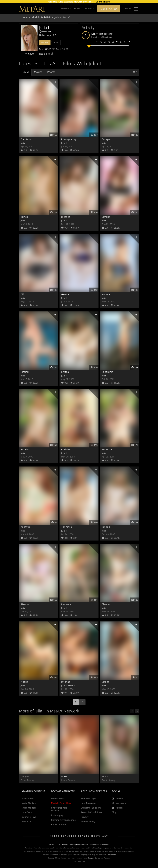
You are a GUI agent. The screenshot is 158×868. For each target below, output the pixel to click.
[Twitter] (117, 799)
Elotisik (25, 372)
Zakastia (26, 527)
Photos (51, 72)
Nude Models (29, 808)
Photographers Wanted (59, 809)
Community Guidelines (63, 820)
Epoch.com (111, 855)
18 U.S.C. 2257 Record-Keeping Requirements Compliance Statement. (79, 845)
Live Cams (27, 812)
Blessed (66, 217)
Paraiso (25, 449)
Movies (38, 72)
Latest (25, 72)
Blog (114, 812)
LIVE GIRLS (89, 9)
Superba (107, 449)
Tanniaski (67, 527)
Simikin (106, 217)
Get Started (109, 9)
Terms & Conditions (91, 812)
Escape (106, 139)
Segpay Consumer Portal (99, 858)
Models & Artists (41, 17)
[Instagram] (119, 803)
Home (25, 17)
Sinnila (106, 527)
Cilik (23, 294)
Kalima (106, 294)
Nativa (24, 682)
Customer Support (91, 808)
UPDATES (66, 9)
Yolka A (72, 686)
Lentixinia (108, 372)
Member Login (89, 799)
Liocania (66, 604)
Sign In (127, 9)
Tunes (24, 217)
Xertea (65, 372)
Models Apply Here (61, 803)
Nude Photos (29, 803)
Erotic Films (28, 799)
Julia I (23, 143)
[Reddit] (117, 808)
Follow (45, 42)
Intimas (66, 682)
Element (107, 604)
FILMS (77, 9)
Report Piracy (88, 822)
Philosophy (57, 815)
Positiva (66, 449)
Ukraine (45, 31)
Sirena (106, 682)
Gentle (65, 294)
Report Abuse (58, 824)
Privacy (85, 817)
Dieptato (26, 139)
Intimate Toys (29, 817)
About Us (26, 822)
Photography (69, 139)
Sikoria (25, 604)
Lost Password (89, 803)
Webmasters (58, 799)
